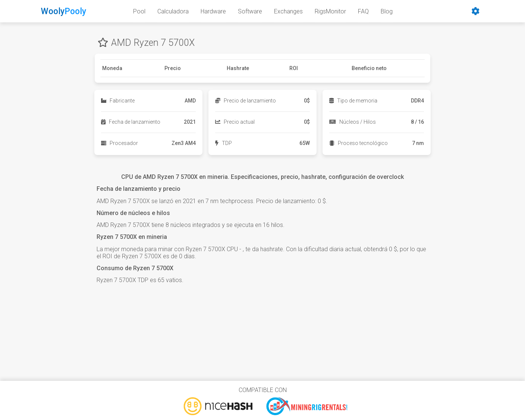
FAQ (363, 11)
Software (250, 11)
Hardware (213, 11)
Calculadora (173, 11)
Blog (387, 11)
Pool (139, 11)
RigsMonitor (330, 11)
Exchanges (288, 11)
